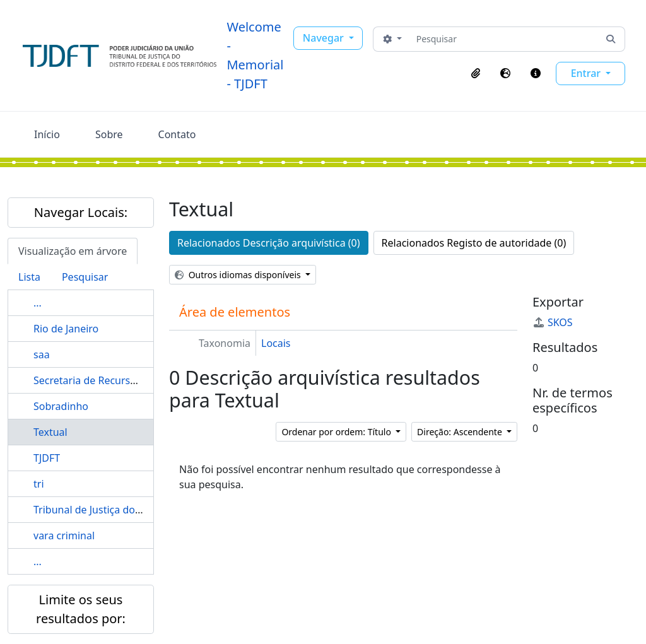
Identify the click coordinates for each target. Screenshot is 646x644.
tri (39, 484)
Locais (276, 343)
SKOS (553, 322)
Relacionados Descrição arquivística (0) (269, 243)
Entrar (587, 73)
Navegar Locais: (81, 212)
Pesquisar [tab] (85, 277)
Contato (177, 134)
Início (47, 134)
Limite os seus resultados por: (81, 609)
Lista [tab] (29, 277)
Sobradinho (61, 406)
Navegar (325, 38)
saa (42, 354)
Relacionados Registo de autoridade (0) (474, 243)
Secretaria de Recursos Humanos (112, 380)
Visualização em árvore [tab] (73, 251)
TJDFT (47, 458)
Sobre (109, 134)
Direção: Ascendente (461, 432)
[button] (476, 73)
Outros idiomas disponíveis (239, 275)
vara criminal (64, 536)
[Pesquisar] (504, 39)
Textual (50, 432)
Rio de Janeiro (66, 329)
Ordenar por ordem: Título (337, 432)
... (38, 303)
